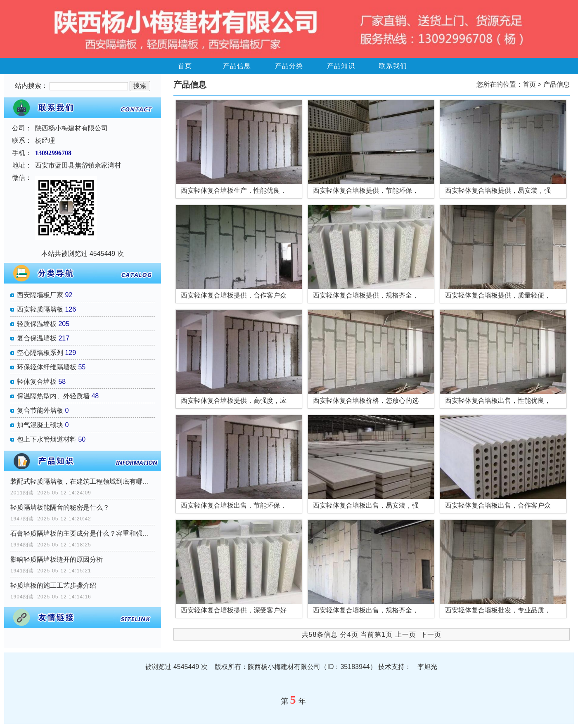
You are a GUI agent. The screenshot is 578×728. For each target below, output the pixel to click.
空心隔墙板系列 (40, 353)
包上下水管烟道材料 (47, 439)
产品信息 (237, 66)
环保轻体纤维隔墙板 (47, 367)
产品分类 (289, 66)
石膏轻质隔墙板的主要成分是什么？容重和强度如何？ (83, 533)
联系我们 (393, 66)
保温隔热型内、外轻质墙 (53, 396)
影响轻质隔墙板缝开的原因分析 (57, 559)
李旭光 (427, 667)
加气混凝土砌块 (40, 425)
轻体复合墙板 (37, 382)
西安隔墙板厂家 (40, 295)
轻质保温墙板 (37, 324)
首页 (185, 66)
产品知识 (341, 66)
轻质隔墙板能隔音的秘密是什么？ (60, 507)
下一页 (431, 635)
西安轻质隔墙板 (40, 309)
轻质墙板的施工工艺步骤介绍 (53, 585)
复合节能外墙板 (40, 410)
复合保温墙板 (37, 338)
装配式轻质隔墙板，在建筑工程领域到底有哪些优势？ (83, 481)
